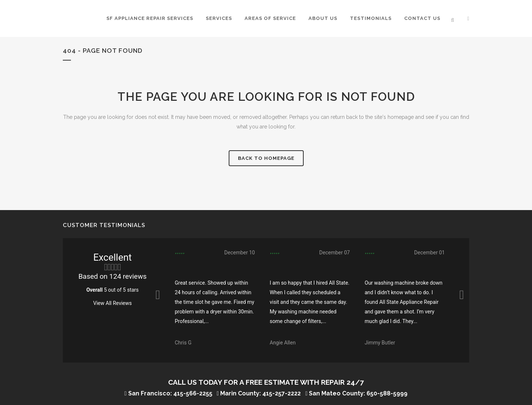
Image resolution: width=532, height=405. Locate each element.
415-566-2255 (193, 393)
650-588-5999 (387, 393)
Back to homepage (266, 158)
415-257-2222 (282, 393)
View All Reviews (112, 303)
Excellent (112, 257)
